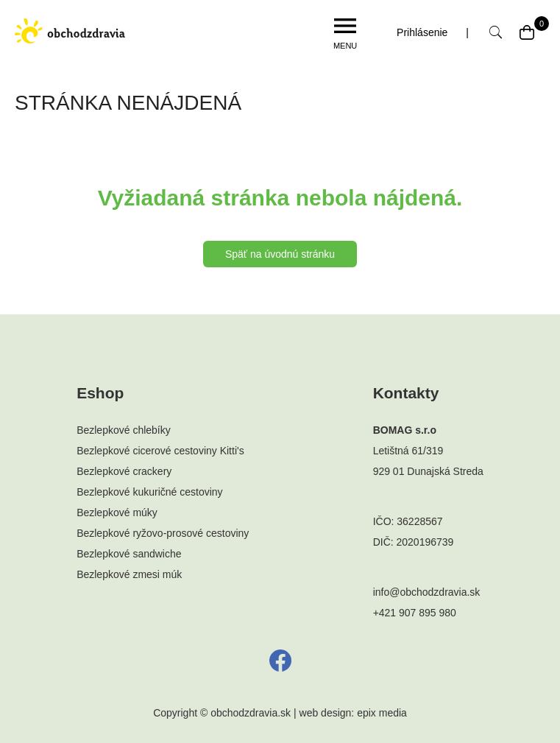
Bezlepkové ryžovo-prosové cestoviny (163, 533)
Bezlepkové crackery (124, 471)
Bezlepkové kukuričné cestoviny (149, 492)
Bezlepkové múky (117, 513)
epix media (382, 713)
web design (326, 713)
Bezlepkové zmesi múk (129, 574)
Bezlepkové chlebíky (124, 430)
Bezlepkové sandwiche (129, 554)
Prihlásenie (422, 32)
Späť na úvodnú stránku (280, 254)
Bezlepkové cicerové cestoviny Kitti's (160, 451)
